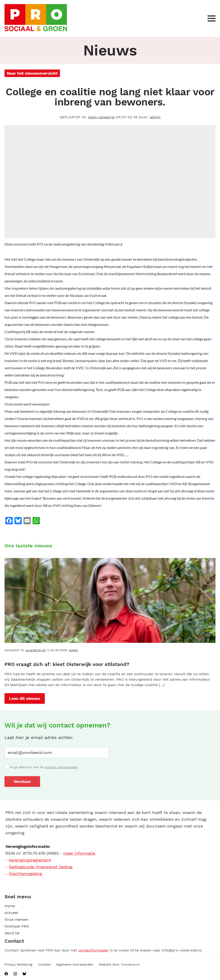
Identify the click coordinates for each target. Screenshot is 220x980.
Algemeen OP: (36, 650)
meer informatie (79, 853)
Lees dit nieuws (25, 698)
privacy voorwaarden (61, 767)
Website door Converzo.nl (119, 964)
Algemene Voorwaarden (75, 964)
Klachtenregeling (25, 874)
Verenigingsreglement (30, 860)
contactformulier (93, 950)
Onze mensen (17, 919)
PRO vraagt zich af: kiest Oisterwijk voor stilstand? (67, 664)
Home (10, 906)
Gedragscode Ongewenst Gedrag (41, 867)
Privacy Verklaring (18, 964)
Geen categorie (101, 117)
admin (155, 117)
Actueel (11, 913)
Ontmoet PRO (17, 926)
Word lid (12, 933)
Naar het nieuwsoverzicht (32, 73)
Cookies (44, 964)
